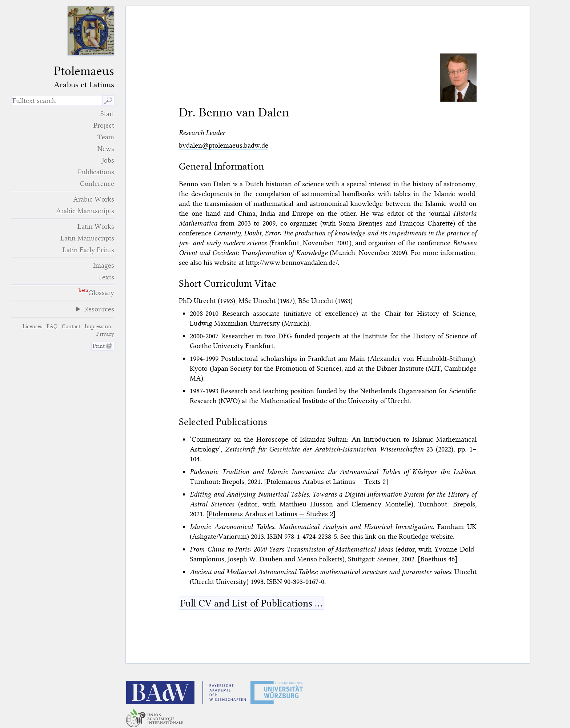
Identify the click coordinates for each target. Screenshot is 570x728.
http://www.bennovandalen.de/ (292, 262)
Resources (99, 309)
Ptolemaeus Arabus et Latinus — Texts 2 (326, 482)
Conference (97, 184)
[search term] (57, 101)
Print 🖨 (103, 346)
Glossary (101, 293)
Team (106, 137)
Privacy (105, 334)
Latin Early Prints (88, 250)
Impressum (98, 326)
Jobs (108, 160)
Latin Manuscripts (87, 238)
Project (104, 125)
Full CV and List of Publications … (251, 603)
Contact (71, 326)
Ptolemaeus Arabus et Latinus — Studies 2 (271, 514)
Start (107, 114)
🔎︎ (108, 101)
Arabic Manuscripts (85, 211)
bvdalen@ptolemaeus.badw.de (224, 145)
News (106, 149)
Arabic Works (94, 199)
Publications (96, 172)
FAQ (52, 326)
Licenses (32, 326)
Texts (106, 277)
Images (104, 265)
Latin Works (96, 226)
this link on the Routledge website (403, 536)
